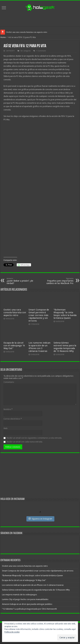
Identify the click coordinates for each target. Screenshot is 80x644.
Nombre (8, 409)
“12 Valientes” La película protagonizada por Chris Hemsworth (29, 609)
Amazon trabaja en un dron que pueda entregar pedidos (27, 604)
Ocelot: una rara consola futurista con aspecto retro (27, 32)
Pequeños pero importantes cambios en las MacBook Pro (58, 281)
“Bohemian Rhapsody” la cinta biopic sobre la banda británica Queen (65, 314)
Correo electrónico (13, 419)
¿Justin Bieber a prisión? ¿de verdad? (22, 281)
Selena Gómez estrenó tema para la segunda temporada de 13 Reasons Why (65, 347)
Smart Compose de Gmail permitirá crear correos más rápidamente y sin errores (39, 315)
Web (6, 428)
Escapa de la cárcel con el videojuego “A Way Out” (14, 346)
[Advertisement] (40, 19)
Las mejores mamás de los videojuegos (19, 595)
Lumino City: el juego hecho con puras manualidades (25, 599)
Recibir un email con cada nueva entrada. (25, 442)
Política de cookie (12, 632)
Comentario (9, 382)
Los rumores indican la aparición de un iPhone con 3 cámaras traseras (39, 347)
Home (3, 37)
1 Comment (41, 51)
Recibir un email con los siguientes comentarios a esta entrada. (34, 438)
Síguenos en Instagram (40, 519)
